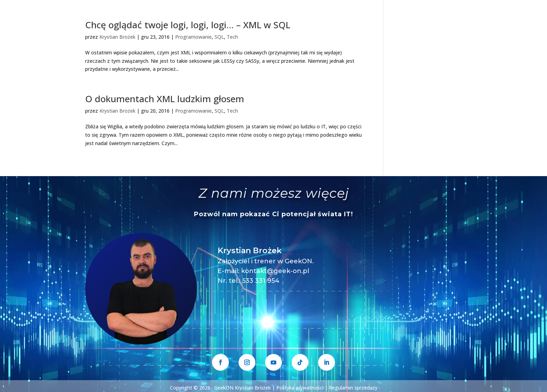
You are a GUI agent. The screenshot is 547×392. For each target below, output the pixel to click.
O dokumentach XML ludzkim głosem (165, 99)
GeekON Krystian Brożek (242, 388)
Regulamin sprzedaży (353, 388)
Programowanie (193, 37)
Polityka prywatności (300, 388)
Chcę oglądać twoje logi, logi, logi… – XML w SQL (188, 25)
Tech (232, 37)
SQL (219, 37)
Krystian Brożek (117, 37)
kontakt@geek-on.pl (275, 271)
